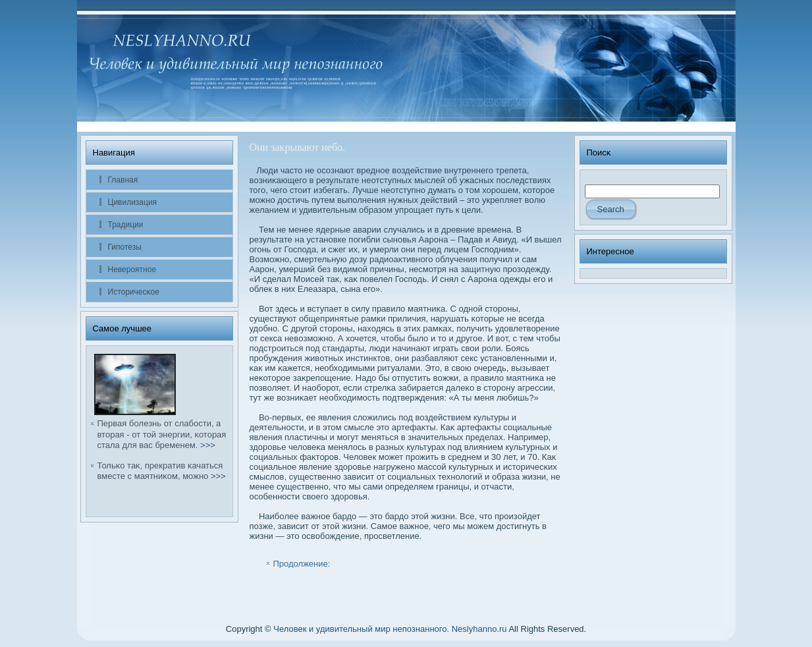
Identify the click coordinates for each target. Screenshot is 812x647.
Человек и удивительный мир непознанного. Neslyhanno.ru (390, 629)
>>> (208, 445)
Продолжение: (302, 564)
